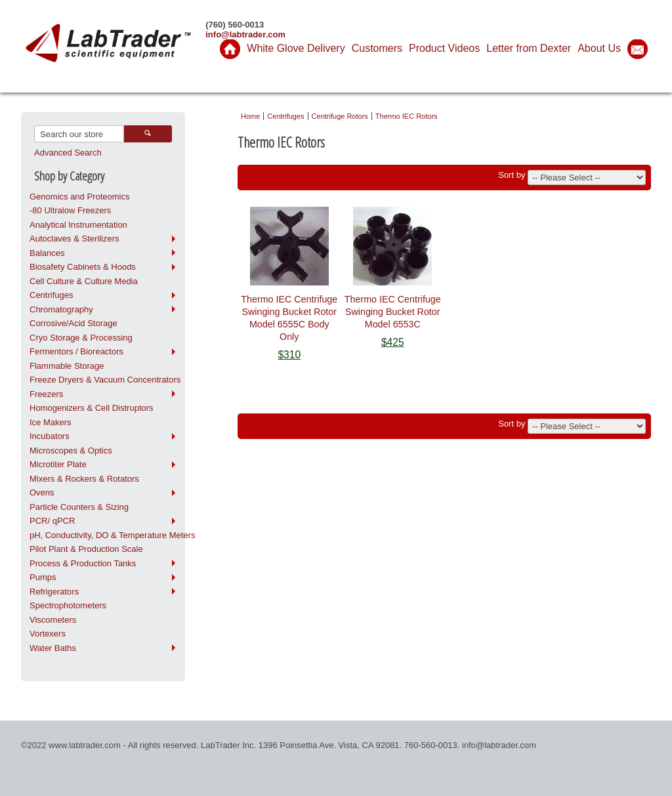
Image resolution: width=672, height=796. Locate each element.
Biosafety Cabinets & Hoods (83, 267)
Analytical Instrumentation (78, 225)
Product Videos (444, 48)
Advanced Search (68, 153)
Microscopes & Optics (71, 450)
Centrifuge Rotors (340, 116)
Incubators (50, 436)
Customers (377, 48)
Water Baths (53, 648)
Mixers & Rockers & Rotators (84, 479)
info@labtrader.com (245, 34)
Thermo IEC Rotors (407, 116)
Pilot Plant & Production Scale (86, 549)
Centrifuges (51, 295)
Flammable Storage (67, 366)
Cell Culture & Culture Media (84, 281)
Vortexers (48, 634)
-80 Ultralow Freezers (70, 210)
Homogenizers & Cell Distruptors (92, 408)
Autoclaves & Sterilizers (74, 239)
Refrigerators (54, 592)
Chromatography (61, 309)
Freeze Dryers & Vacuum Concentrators (105, 380)
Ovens (42, 492)
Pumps (43, 577)
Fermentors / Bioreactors (76, 351)
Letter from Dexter (529, 48)
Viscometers (53, 620)
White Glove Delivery (296, 48)
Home (250, 116)
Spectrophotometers (68, 605)
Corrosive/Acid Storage (73, 323)
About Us (599, 48)
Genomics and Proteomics (79, 197)
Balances (47, 253)
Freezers (46, 394)
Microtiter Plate (58, 464)
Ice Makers (51, 422)
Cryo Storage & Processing (81, 338)
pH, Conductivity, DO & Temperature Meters (107, 535)
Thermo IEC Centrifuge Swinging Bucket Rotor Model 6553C (393, 312)
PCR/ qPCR (52, 521)
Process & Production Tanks (83, 563)
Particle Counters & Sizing (79, 507)
